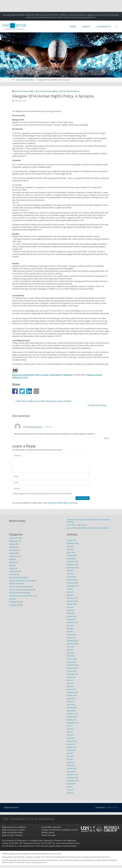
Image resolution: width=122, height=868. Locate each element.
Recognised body (27, 846)
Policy (11, 565)
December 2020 (72, 641)
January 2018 (71, 711)
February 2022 (72, 616)
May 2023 (70, 595)
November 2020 (72, 644)
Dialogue (12, 544)
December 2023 (72, 580)
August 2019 (71, 677)
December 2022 (72, 598)
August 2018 (71, 698)
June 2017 (70, 729)
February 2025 (72, 555)
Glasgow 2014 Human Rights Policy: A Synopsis (31, 375)
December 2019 (72, 665)
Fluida (106, 807)
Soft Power (13, 574)
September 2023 (73, 586)
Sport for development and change (22, 580)
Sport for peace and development (21, 590)
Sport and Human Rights (25, 80)
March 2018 (71, 704)
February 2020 (72, 659)
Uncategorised (14, 602)
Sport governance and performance (22, 596)
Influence (13, 562)
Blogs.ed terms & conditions (14, 827)
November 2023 (72, 583)
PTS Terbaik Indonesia (32, 427)
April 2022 (70, 610)
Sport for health (15, 584)
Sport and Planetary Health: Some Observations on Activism (88, 528)
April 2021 (70, 631)
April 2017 (70, 735)
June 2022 (70, 607)
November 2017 (72, 717)
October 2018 (71, 695)
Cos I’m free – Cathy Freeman (77, 525)
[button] (15, 391)
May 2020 (70, 650)
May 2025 (70, 546)
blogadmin (69, 375)
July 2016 (70, 753)
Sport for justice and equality (46, 91)
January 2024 (71, 577)
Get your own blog (55, 854)
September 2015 (73, 781)
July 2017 (70, 726)
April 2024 (70, 574)
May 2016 (70, 759)
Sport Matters (56, 375)
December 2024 (72, 561)
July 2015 (70, 787)
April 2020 (70, 653)
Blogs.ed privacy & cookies (13, 830)
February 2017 (72, 741)
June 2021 (70, 625)
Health (11, 559)
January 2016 (71, 771)
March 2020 (71, 656)
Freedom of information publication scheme (60, 830)
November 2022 (72, 601)
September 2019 (73, 674)
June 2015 (70, 790)
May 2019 (70, 686)
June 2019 (70, 683)
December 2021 (72, 622)
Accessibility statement (51, 827)
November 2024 (72, 565)
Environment (14, 550)
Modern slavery (48, 832)
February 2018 (72, 708)
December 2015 (72, 774)
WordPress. (114, 807)
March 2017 (71, 738)
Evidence (12, 553)
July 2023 (70, 589)
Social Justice (14, 571)
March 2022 (71, 613)
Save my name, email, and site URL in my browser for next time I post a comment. (42, 494)
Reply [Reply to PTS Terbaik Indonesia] (107, 439)
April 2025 (70, 549)
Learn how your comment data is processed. (61, 503)
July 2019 (70, 680)
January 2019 (71, 689)
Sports (12, 599)
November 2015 (72, 777)
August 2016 (71, 750)
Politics (12, 568)
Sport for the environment (69, 91)
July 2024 (70, 571)
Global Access (14, 556)
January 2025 (71, 558)
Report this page (48, 835)
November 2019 (72, 668)
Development (14, 541)
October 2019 (71, 671)
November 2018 (72, 692)
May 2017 (70, 732)
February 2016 (72, 768)
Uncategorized (14, 605)
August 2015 (71, 784)
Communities (14, 538)
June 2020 (70, 647)
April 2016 (70, 762)
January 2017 (71, 744)
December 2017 (72, 714)
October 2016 (71, 747)
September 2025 (73, 543)
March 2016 (71, 765)
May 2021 (70, 628)
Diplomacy (13, 547)
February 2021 (72, 634)
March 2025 (71, 552)
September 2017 (73, 723)
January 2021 (71, 638)
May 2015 (70, 793)
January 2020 (71, 662)
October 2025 (71, 540)
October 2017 (71, 720)
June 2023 (70, 592)
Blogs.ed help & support (12, 835)
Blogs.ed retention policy (12, 832)
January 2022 (71, 619)
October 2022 (71, 604)
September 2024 (73, 568)
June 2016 (70, 756)
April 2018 (70, 701)
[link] (117, 26)
